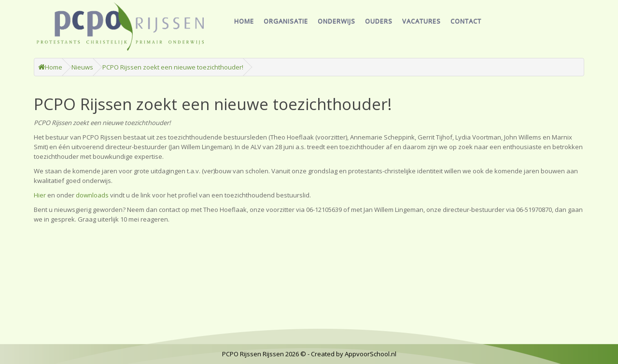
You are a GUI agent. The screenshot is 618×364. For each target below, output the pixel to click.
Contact (466, 21)
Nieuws (82, 67)
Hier (40, 195)
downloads (92, 195)
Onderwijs (337, 21)
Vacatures (421, 21)
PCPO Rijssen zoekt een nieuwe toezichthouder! (173, 67)
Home (244, 21)
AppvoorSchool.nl (371, 354)
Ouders (379, 21)
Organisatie (286, 21)
